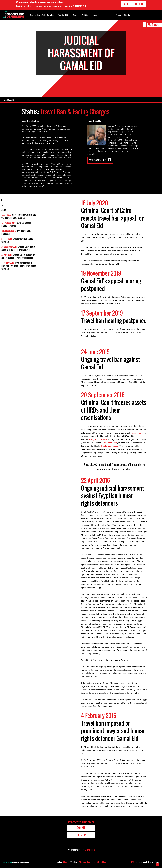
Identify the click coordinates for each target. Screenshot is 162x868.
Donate (119, 15)
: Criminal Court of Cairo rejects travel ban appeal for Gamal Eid (19, 217)
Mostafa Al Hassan (110, 446)
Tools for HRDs (63, 15)
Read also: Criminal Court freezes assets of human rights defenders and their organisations (114, 467)
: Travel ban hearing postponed (16, 233)
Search (96, 15)
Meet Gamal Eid (98, 160)
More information (80, 6)
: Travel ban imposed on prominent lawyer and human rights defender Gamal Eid (19, 266)
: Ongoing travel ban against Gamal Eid (17, 241)
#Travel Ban (102, 862)
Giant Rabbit (90, 850)
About (4, 210)
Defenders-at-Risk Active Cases (145, 862)
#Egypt (66, 862)
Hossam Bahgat (138, 433)
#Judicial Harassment (88, 862)
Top (3, 205)
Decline (140, 4)
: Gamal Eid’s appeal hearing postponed (16, 225)
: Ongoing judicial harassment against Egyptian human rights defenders (18, 256)
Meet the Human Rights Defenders (42, 15)
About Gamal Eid (10, 100)
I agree (127, 4)
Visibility (85, 15)
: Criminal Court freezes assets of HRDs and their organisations (18, 249)
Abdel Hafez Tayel (109, 443)
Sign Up (127, 15)
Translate (156, 24)
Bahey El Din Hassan (98, 440)
